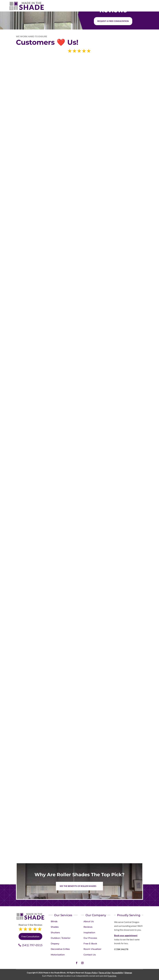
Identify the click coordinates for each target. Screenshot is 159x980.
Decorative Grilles (60, 949)
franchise (112, 976)
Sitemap (128, 973)
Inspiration (89, 932)
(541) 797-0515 (32, 945)
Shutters (55, 932)
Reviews (88, 927)
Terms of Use (105, 973)
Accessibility (118, 973)
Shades (55, 927)
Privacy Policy (91, 973)
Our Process (90, 938)
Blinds (54, 921)
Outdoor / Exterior (61, 938)
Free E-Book (90, 944)
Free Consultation (30, 936)
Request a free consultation (113, 21)
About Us (89, 921)
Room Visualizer (92, 949)
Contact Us (90, 955)
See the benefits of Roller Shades (78, 886)
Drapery (55, 944)
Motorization (58, 955)
